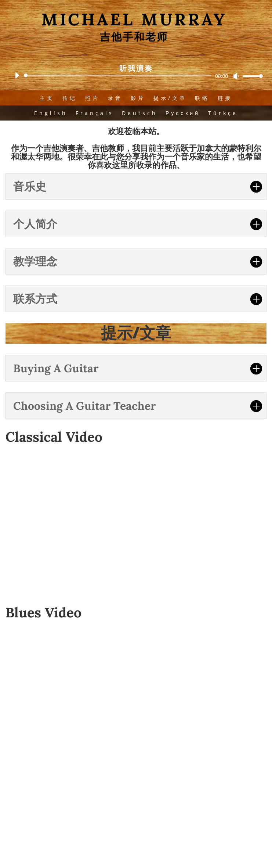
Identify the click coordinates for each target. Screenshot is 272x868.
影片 (138, 98)
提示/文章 (170, 98)
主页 (47, 98)
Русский (183, 113)
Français (95, 113)
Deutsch (140, 113)
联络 (202, 98)
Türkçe (223, 113)
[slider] (119, 76)
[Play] (17, 75)
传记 (70, 98)
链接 (225, 98)
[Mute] (236, 76)
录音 (115, 98)
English (51, 113)
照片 (93, 98)
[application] (136, 76)
